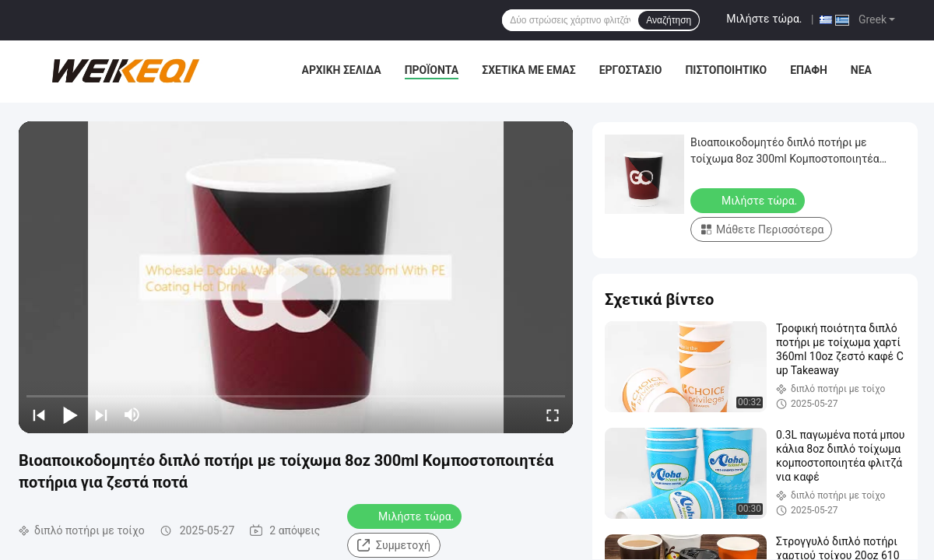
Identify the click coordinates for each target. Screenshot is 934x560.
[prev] (39, 415)
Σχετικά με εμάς (528, 70)
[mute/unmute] (132, 415)
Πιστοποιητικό (726, 70)
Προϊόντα (432, 70)
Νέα (861, 70)
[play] (296, 277)
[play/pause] (70, 415)
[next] (101, 415)
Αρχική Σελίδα (342, 70)
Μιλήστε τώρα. (764, 19)
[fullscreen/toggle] (553, 415)
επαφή (809, 70)
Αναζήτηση (669, 20)
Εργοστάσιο (631, 70)
